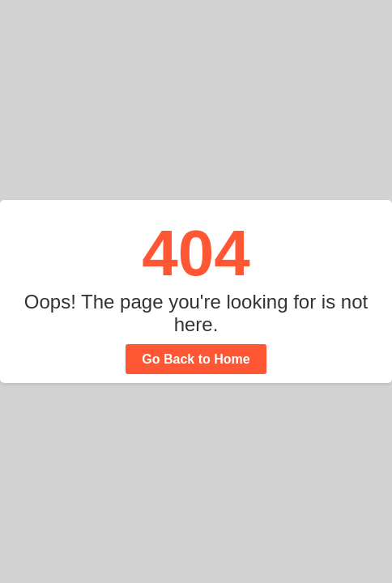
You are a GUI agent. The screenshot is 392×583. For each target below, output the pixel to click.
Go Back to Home (196, 359)
